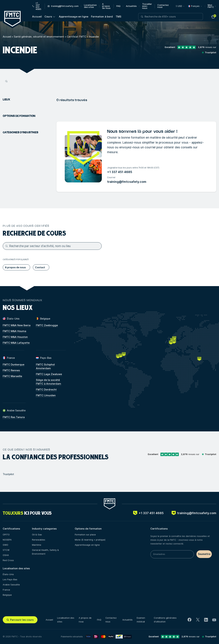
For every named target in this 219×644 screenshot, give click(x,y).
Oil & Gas (37, 535)
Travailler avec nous (147, 6)
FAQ (118, 6)
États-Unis (8, 574)
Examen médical (141, 620)
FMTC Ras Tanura (14, 417)
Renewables (39, 540)
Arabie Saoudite (11, 585)
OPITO (6, 535)
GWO (5, 545)
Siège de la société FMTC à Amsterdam (49, 382)
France (6, 590)
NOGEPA (7, 540)
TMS (118, 17)
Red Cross (8, 560)
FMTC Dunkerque (14, 364)
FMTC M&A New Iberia (17, 325)
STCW (6, 550)
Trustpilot (8, 474)
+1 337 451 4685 (120, 172)
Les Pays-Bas (10, 579)
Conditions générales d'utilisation (165, 620)
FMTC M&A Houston (15, 337)
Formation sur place (85, 535)
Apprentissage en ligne (74, 17)
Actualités (131, 6)
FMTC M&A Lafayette (16, 343)
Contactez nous (163, 6)
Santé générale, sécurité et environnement (39, 37)
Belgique (7, 595)
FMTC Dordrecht (46, 390)
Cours (48, 17)
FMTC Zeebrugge (47, 325)
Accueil (37, 17)
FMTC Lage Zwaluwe (49, 374)
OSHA (6, 555)
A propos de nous (106, 6)
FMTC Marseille (12, 376)
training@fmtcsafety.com (127, 182)
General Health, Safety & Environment (45, 552)
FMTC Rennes (11, 370)
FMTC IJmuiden (46, 395)
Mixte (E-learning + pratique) (90, 540)
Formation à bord (102, 17)
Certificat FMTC (77, 37)
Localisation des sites (90, 6)
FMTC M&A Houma (14, 331)
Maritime (37, 545)
